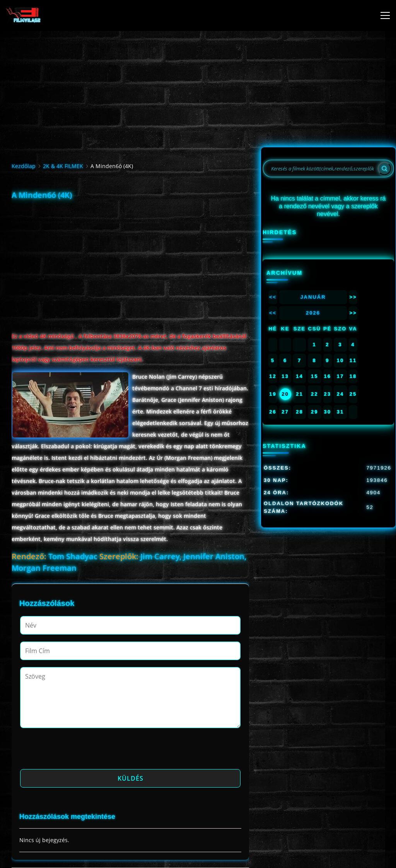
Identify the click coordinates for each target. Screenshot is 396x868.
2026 (313, 313)
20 (285, 394)
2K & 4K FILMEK (63, 166)
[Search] (384, 168)
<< (273, 297)
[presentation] (79, 751)
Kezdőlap (24, 166)
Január (313, 297)
